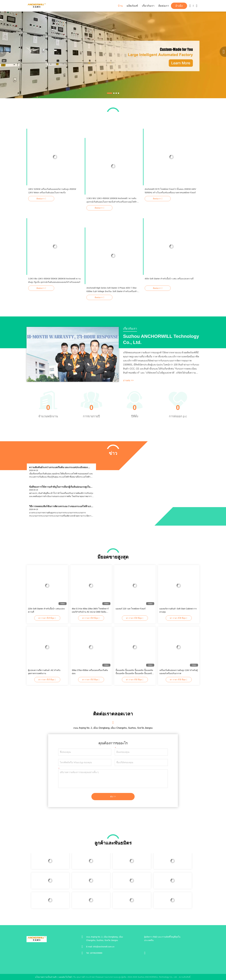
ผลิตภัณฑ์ (132, 6)
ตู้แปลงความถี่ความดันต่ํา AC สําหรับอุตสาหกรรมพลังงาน (44, 672)
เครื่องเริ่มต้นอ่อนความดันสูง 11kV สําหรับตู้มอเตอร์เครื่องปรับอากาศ (179, 672)
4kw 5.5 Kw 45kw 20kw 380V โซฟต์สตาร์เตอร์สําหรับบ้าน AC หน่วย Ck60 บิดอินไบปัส (90, 610)
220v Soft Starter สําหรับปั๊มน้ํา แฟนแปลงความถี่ (46, 610)
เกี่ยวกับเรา (148, 6)
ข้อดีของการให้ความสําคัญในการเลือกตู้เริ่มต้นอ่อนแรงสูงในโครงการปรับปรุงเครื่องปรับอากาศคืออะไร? (60, 487)
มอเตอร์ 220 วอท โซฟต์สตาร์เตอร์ (131, 609)
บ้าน (120, 6)
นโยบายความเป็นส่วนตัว (46, 977)
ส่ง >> (113, 796)
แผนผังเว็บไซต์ (65, 977)
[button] (110, 93)
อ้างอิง (179, 6)
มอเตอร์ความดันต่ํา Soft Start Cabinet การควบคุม (178, 610)
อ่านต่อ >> (128, 380)
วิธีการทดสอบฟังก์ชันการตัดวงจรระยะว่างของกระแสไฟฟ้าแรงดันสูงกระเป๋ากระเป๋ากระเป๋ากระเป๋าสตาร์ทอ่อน (61, 506)
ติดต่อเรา (164, 6)
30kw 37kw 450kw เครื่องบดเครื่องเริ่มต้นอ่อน (90, 672)
